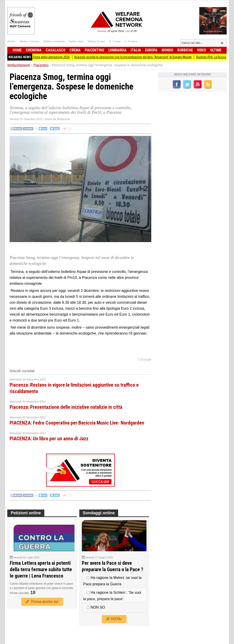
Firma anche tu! (42, 602)
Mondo (167, 50)
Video (202, 50)
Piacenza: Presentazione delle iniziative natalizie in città (66, 407)
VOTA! (114, 619)
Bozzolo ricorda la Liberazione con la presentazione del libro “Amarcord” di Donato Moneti (139, 57)
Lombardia (117, 50)
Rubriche (185, 50)
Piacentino (94, 50)
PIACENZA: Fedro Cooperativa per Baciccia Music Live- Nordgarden (77, 423)
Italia (136, 50)
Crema (75, 50)
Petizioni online (26, 513)
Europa (151, 50)
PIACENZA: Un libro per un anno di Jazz (49, 439)
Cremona (34, 50)
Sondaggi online (99, 513)
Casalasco (56, 50)
